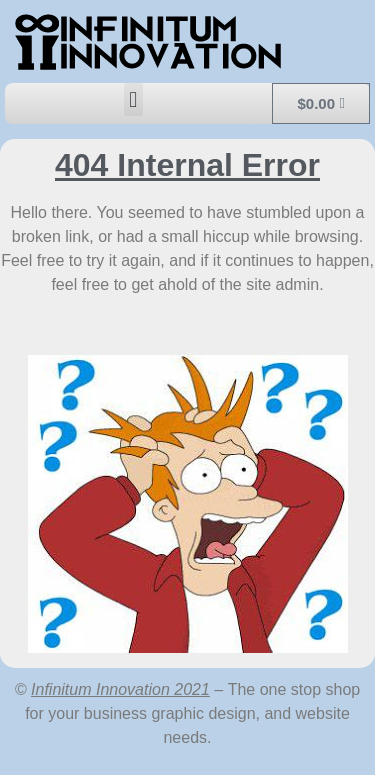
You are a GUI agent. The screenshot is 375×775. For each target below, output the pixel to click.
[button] (133, 99)
